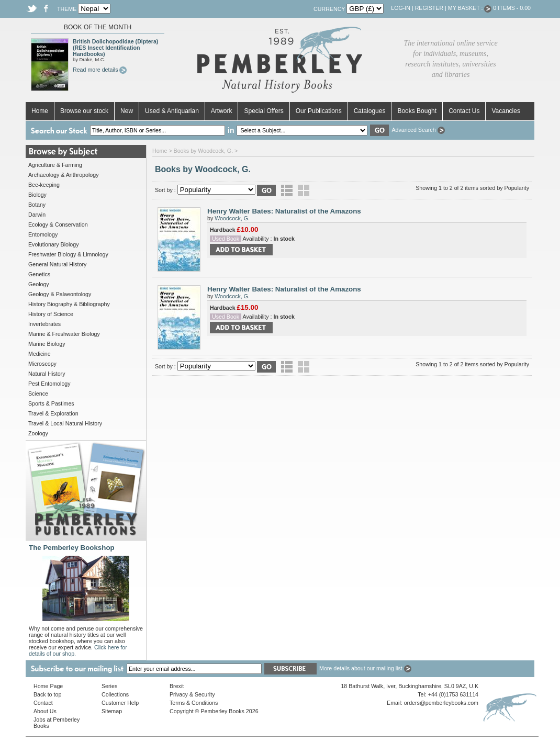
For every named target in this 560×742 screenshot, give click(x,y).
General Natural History (57, 264)
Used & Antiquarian (172, 111)
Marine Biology (47, 344)
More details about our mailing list (365, 668)
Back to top (47, 694)
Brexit (177, 686)
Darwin (37, 215)
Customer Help (120, 703)
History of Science (51, 314)
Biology (37, 195)
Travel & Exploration (53, 413)
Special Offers (264, 111)
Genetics (39, 274)
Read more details (100, 70)
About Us (45, 711)
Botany (37, 205)
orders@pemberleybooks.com (441, 703)
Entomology (43, 234)
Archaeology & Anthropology (63, 175)
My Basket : (470, 8)
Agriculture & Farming (55, 165)
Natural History (47, 374)
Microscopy (42, 364)
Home (40, 111)
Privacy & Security (192, 694)
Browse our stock (84, 111)
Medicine (40, 354)
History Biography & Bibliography (69, 304)
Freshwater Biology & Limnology (68, 254)
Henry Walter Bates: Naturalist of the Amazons (284, 211)
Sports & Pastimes (51, 403)
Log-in (401, 8)
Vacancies (506, 111)
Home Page (48, 686)
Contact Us (464, 111)
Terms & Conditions (194, 703)
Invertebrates (44, 324)
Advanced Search (418, 130)
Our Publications (319, 111)
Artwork (222, 111)
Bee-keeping (44, 185)
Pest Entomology (49, 384)
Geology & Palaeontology (60, 294)
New (127, 111)
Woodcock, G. (232, 218)
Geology (39, 284)
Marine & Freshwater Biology (64, 334)
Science (38, 394)
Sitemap (112, 711)
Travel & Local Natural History (65, 423)
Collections (115, 694)
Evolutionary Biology (54, 244)
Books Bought (417, 111)
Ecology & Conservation (58, 224)
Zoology (38, 433)
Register (429, 8)
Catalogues (370, 111)
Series (109, 686)
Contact (43, 703)
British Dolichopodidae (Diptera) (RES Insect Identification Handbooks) (115, 48)
